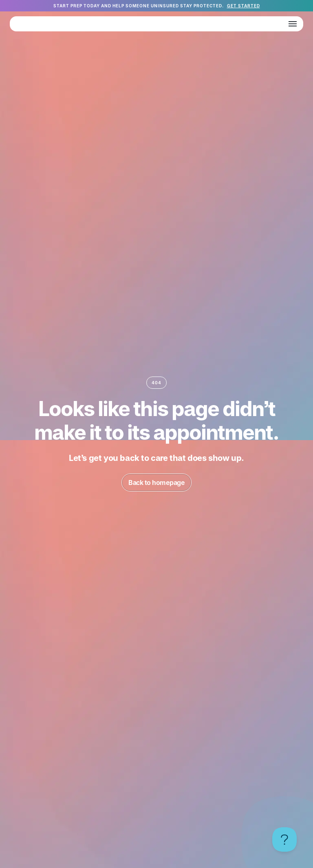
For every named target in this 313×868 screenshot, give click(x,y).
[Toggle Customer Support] (284, 839)
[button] (293, 24)
